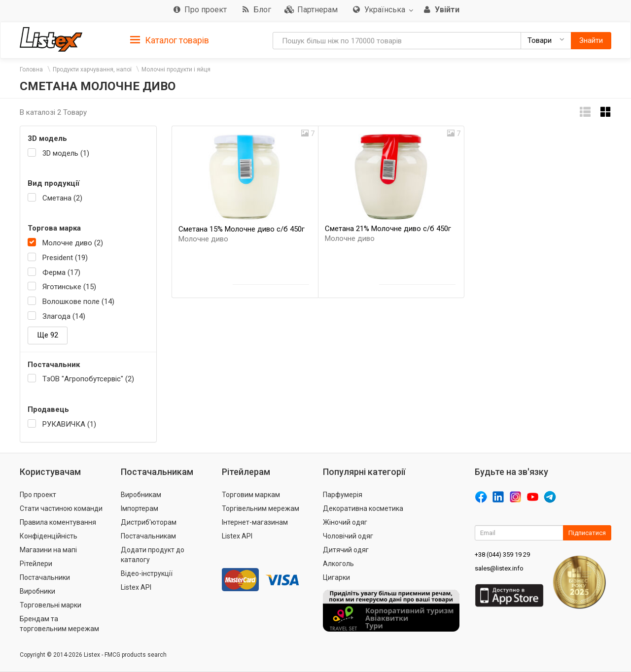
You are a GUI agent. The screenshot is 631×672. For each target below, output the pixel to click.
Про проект (38, 495)
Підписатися (587, 533)
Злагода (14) (64, 316)
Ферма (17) (61, 272)
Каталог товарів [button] (170, 40)
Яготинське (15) (69, 287)
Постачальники (45, 577)
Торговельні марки (51, 605)
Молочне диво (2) (73, 243)
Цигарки (336, 577)
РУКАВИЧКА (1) (69, 424)
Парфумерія (343, 495)
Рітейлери (36, 564)
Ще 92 (48, 335)
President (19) (65, 258)
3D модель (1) (66, 153)
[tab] (170, 40)
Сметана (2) (62, 198)
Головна (31, 69)
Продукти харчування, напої (92, 69)
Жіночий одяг (345, 522)
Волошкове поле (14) (78, 302)
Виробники (37, 591)
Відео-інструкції (147, 573)
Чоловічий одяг (348, 536)
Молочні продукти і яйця (176, 69)
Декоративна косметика (363, 508)
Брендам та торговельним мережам (59, 624)
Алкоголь (338, 564)
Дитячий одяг (346, 550)
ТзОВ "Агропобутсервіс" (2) (88, 379)
